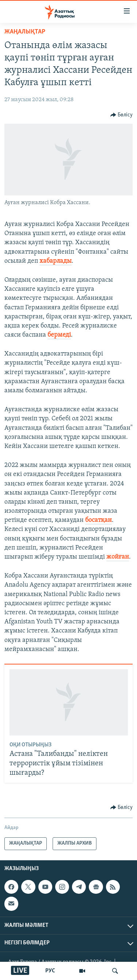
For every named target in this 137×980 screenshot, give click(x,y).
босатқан (98, 520)
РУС (50, 971)
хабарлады (56, 261)
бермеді (59, 335)
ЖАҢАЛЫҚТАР (25, 32)
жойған (118, 557)
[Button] (122, 115)
